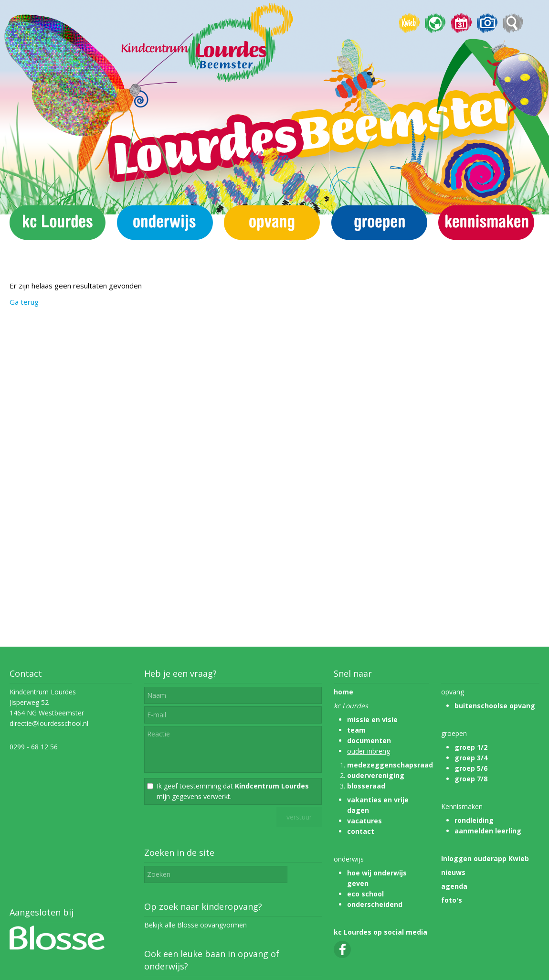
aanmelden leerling (488, 831)
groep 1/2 (471, 747)
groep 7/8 (471, 779)
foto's (452, 900)
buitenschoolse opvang (495, 706)
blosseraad (366, 786)
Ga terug (24, 302)
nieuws (453, 872)
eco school (365, 894)
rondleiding (474, 820)
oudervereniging (376, 775)
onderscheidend (375, 904)
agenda (454, 886)
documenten (369, 740)
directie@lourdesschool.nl (49, 723)
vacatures (364, 821)
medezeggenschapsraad (390, 765)
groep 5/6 (471, 768)
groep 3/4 (471, 758)
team (356, 730)
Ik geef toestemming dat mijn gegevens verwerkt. (233, 791)
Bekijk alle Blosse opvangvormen (195, 925)
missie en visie (372, 719)
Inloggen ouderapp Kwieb (485, 858)
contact (361, 831)
